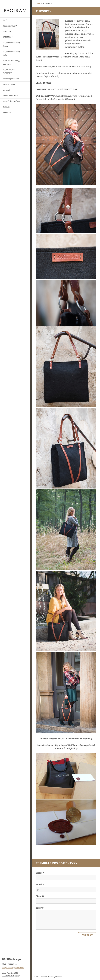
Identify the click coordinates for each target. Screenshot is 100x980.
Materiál (6, 90)
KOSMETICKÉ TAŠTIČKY (9, 71)
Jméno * (40, 873)
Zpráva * (40, 908)
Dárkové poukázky (11, 79)
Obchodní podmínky (11, 101)
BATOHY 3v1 (8, 37)
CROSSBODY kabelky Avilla (11, 53)
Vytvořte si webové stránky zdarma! (69, 977)
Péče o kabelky (9, 84)
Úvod (5, 20)
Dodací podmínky (10, 96)
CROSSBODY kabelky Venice (11, 44)
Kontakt (6, 107)
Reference (7, 112)
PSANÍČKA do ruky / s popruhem (12, 62)
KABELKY (7, 31)
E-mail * (40, 884)
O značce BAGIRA (10, 26)
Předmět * (41, 896)
